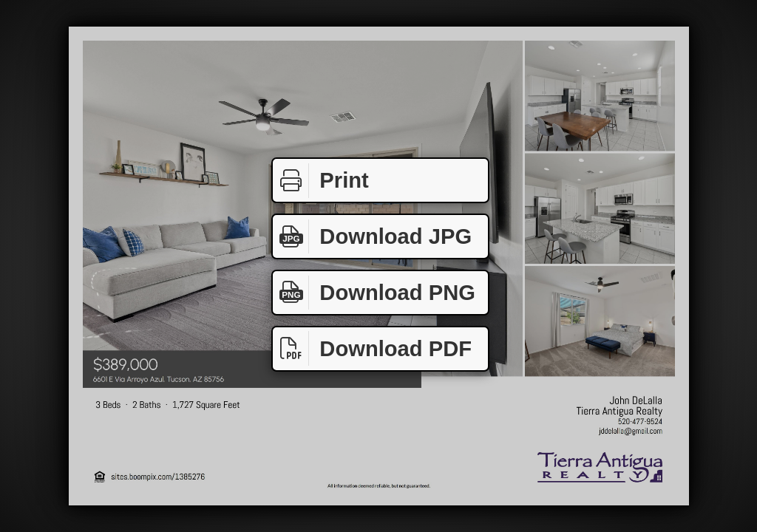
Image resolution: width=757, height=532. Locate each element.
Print (321, 181)
